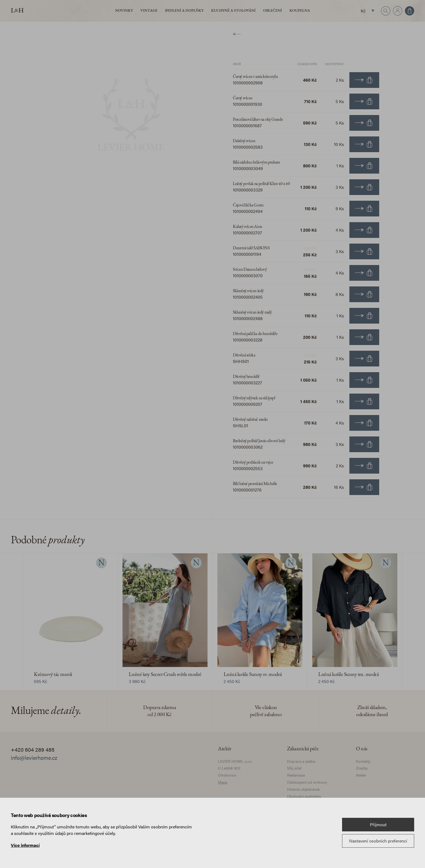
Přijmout (378, 824)
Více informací (25, 845)
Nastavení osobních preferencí (378, 841)
